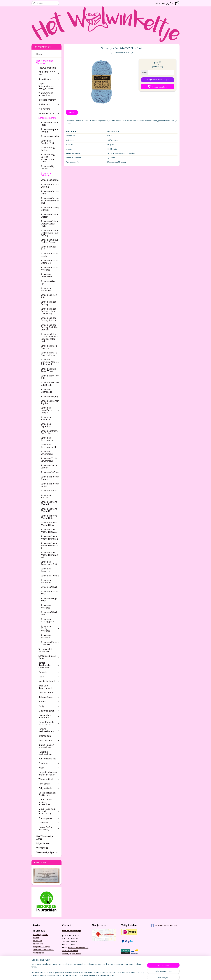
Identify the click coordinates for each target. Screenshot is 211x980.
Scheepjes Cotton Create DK (49, 262)
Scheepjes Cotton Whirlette (49, 269)
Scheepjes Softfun (50, 472)
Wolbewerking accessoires (46, 94)
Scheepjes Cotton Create (49, 255)
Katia (49, 677)
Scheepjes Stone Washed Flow (49, 524)
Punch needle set (47, 759)
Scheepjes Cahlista (46, 174)
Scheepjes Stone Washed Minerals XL (49, 546)
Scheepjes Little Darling (49, 303)
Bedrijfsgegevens (40, 935)
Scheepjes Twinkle (50, 576)
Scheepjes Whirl (49, 587)
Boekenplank (49, 818)
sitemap (116, 975)
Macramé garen (49, 711)
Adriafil (49, 702)
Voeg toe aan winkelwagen (158, 80)
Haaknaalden (49, 740)
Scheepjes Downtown (46, 275)
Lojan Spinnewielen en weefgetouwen (49, 86)
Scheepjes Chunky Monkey (50, 209)
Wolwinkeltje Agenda (47, 852)
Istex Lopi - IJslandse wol (49, 687)
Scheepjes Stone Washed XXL (49, 517)
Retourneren (38, 944)
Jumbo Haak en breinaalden (46, 746)
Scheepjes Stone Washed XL (49, 510)
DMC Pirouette (46, 693)
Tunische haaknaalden (49, 753)
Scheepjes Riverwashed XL (49, 446)
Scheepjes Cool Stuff (48, 248)
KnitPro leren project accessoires (49, 802)
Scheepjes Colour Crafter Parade (49, 241)
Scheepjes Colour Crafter (49, 216)
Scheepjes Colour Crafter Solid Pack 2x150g (50, 233)
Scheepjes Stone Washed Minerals (49, 538)
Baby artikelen (49, 788)
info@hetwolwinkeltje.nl (78, 948)
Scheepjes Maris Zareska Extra (49, 354)
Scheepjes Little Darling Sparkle (49, 319)
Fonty (49, 706)
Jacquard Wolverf (47, 100)
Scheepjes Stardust (46, 496)
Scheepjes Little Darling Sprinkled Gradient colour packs (49, 338)
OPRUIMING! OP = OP (49, 73)
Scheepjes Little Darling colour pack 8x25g (49, 311)
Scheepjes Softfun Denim (50, 485)
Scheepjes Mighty (50, 396)
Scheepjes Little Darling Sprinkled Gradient (49, 327)
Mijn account (162, 3)
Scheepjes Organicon (46, 425)
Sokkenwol (49, 104)
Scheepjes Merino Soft (50, 377)
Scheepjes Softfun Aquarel (50, 478)
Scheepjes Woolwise (46, 637)
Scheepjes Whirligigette (47, 620)
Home (39, 54)
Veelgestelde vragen (41, 947)
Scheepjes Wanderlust (46, 581)
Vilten (49, 768)
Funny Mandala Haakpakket (49, 723)
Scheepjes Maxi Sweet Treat (48, 370)
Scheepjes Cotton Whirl (49, 593)
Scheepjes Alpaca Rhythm (49, 130)
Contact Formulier (70, 951)
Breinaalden (49, 736)
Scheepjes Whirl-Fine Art (49, 613)
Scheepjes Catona (50, 180)
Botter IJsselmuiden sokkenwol (49, 665)
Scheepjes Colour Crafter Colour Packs (49, 224)
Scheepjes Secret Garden (49, 467)
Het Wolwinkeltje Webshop (48, 62)
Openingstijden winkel (72, 954)
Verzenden (37, 941)
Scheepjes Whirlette (46, 606)
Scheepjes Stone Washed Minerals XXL (49, 555)
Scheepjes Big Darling (48, 149)
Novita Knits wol (49, 681)
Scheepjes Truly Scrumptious (49, 460)
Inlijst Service (43, 843)
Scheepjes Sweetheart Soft (49, 563)
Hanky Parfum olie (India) (49, 828)
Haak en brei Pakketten (49, 716)
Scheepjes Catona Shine (50, 193)
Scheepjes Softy (49, 491)
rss (121, 975)
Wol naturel (49, 109)
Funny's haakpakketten (49, 730)
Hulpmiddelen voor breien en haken (48, 773)
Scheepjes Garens (49, 118)
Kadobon (49, 823)
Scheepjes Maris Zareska (49, 347)
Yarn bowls (49, 784)
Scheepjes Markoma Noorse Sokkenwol (50, 362)
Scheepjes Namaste (46, 418)
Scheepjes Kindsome (46, 289)
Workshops (48, 848)
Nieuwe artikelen (47, 68)
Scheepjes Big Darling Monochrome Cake (48, 158)
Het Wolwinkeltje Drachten (164, 925)
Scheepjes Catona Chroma (50, 186)
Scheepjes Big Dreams (48, 167)
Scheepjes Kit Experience (45, 650)
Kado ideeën (49, 79)
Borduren (49, 763)
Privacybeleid (38, 953)
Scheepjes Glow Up (48, 282)
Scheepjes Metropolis (46, 391)
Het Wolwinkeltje (72, 930)
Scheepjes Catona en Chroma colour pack (50, 201)
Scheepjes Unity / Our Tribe (49, 432)
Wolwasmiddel (49, 779)
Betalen (36, 938)
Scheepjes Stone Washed (49, 503)
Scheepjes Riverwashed (47, 439)
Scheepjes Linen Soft (49, 296)
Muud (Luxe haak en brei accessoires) (49, 811)
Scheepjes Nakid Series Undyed (50, 410)
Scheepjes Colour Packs (49, 124)
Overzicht (72, 112)
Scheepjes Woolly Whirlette (50, 628)
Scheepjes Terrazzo (46, 570)
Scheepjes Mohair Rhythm (50, 402)
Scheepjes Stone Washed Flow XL (49, 531)
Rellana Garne (49, 697)
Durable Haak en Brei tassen (47, 794)
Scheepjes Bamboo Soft (47, 142)
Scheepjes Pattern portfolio (50, 643)
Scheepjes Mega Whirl (49, 600)
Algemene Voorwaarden (43, 950)
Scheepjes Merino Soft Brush (50, 384)
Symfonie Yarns (49, 113)
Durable (49, 672)
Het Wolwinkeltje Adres (45, 838)
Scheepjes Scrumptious (47, 453)
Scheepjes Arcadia (50, 136)
